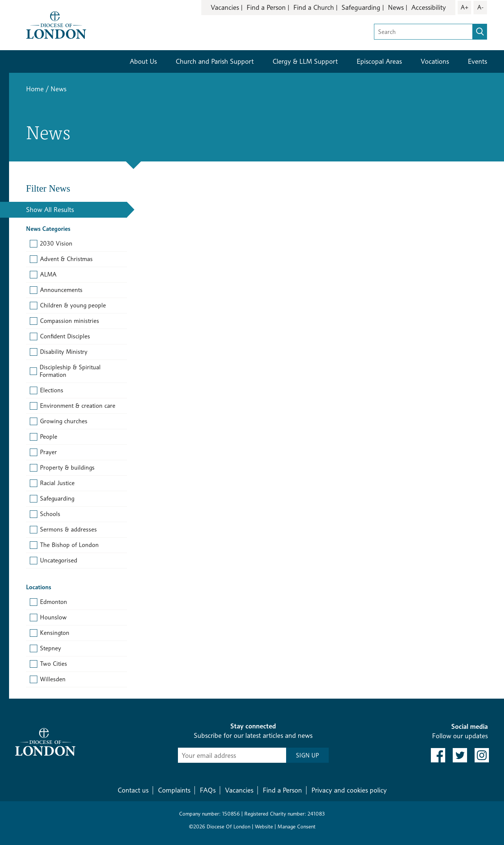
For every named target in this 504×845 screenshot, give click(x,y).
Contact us (133, 790)
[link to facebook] (438, 755)
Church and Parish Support (215, 61)
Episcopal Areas (379, 61)
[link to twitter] (460, 755)
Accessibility (429, 7)
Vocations (435, 61)
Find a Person (266, 7)
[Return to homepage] (56, 24)
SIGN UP (307, 755)
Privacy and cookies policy (349, 790)
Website (264, 826)
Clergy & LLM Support (305, 61)
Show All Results (50, 210)
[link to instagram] (482, 755)
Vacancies (225, 7)
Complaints (174, 790)
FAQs (208, 790)
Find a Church (314, 7)
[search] (480, 32)
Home (35, 89)
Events (477, 61)
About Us (143, 61)
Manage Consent (296, 826)
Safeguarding (361, 7)
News (396, 7)
